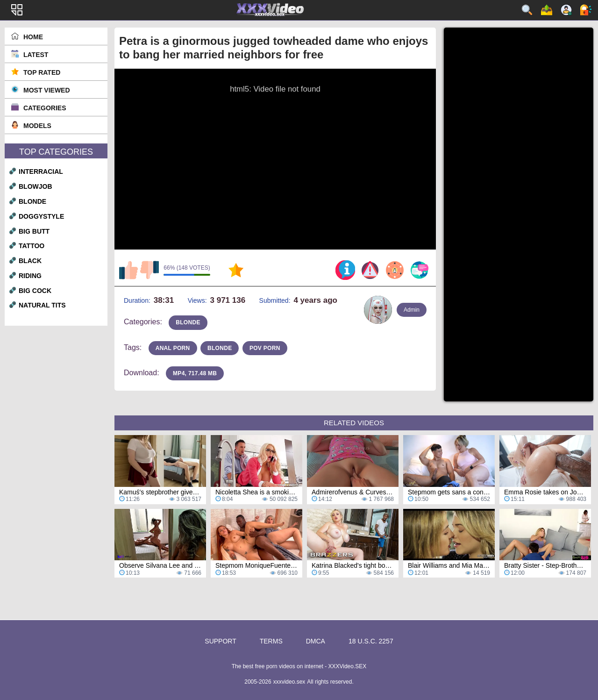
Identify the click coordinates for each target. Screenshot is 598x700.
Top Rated (42, 72)
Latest (36, 55)
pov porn (265, 348)
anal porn (173, 348)
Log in (586, 10)
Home (33, 37)
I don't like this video (149, 270)
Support (220, 641)
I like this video (128, 270)
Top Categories (56, 152)
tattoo (32, 246)
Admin (412, 310)
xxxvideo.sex (289, 682)
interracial (41, 171)
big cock (35, 291)
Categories (45, 108)
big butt (34, 231)
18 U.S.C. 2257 (371, 641)
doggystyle (41, 216)
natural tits (42, 305)
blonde (32, 201)
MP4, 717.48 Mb (195, 373)
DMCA (316, 641)
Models (37, 126)
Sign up (566, 10)
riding (30, 276)
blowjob (36, 186)
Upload (547, 10)
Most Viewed (47, 90)
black (30, 261)
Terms (271, 641)
